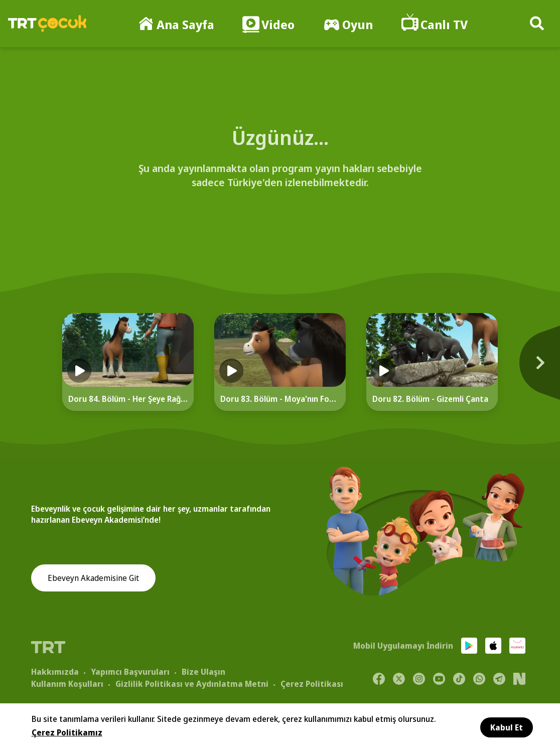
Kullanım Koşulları (67, 683)
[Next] (531, 368)
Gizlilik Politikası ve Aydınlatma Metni (192, 683)
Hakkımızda (55, 671)
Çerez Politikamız (67, 732)
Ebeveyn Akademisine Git (93, 578)
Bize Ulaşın (203, 671)
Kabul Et (507, 727)
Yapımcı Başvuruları (130, 671)
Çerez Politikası (312, 683)
